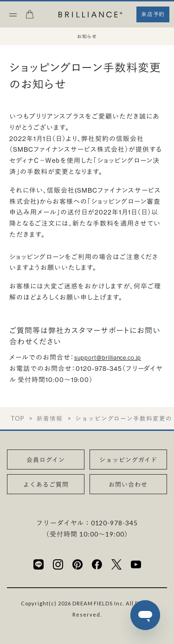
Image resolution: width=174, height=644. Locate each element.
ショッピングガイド (128, 460)
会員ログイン (46, 460)
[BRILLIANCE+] (90, 15)
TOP (17, 419)
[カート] (30, 17)
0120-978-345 (115, 523)
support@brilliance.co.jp (108, 358)
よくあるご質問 (46, 484)
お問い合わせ (128, 484)
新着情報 (50, 419)
